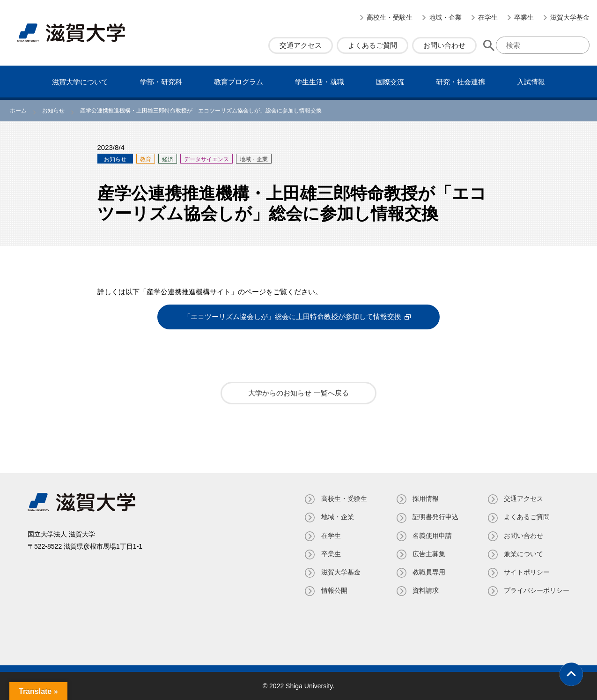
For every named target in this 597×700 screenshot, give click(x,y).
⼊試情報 (531, 82)
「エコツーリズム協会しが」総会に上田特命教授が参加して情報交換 (292, 317)
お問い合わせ (444, 45)
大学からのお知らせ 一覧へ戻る (298, 393)
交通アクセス (301, 45)
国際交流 (390, 82)
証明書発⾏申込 (435, 517)
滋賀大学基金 (570, 17)
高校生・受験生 (390, 17)
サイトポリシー (527, 572)
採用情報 (425, 499)
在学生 (488, 17)
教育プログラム (239, 82)
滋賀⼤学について (80, 82)
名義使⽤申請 (432, 535)
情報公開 (333, 590)
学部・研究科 (161, 82)
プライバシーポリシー (537, 590)
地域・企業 (445, 17)
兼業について (523, 553)
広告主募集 (428, 553)
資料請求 (425, 590)
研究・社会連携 (461, 82)
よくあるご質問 (372, 45)
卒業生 (524, 17)
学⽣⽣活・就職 (320, 82)
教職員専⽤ (428, 572)
